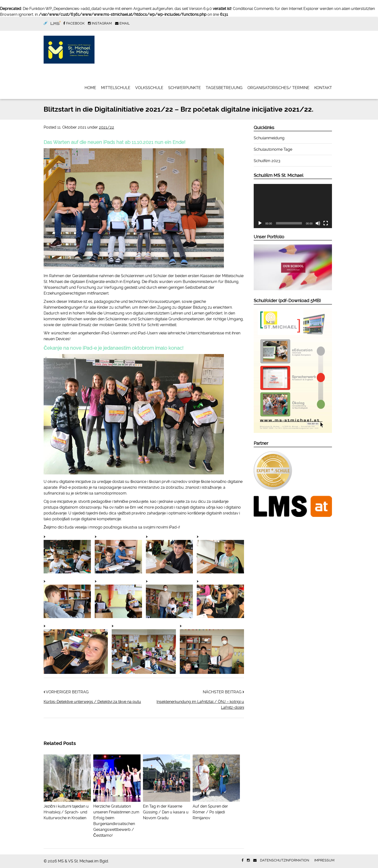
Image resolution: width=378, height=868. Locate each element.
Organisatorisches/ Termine (278, 88)
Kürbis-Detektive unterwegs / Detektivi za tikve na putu (92, 702)
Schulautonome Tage (273, 149)
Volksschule (149, 88)
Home (90, 88)
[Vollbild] (326, 223)
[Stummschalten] (318, 223)
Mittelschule (116, 88)
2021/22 (106, 127)
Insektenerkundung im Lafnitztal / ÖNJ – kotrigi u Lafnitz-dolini (200, 705)
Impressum (324, 860)
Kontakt (323, 88)
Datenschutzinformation (285, 860)
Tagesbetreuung (224, 88)
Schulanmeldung (269, 138)
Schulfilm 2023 (267, 161)
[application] (293, 206)
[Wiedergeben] (260, 223)
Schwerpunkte (185, 88)
